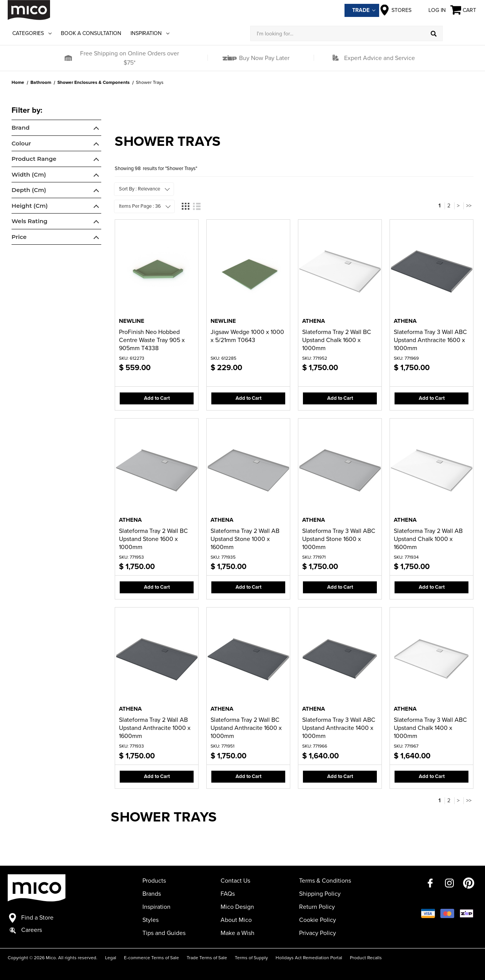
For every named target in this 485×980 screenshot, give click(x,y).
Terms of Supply (251, 958)
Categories (32, 33)
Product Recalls (366, 958)
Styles (151, 920)
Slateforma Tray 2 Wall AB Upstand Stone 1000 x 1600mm (245, 539)
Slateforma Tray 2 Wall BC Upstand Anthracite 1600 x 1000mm (246, 728)
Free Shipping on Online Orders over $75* (130, 58)
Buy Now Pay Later (263, 58)
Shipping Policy (320, 894)
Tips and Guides (164, 933)
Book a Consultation (91, 33)
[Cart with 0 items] (464, 10)
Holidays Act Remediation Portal (309, 958)
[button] (68, 58)
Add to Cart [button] (157, 398)
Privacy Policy (318, 933)
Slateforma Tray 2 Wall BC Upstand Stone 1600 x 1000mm (153, 539)
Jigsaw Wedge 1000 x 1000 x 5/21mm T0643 (247, 336)
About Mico (236, 920)
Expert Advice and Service (380, 58)
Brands (152, 894)
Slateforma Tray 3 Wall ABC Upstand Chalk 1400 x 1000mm (430, 728)
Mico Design (237, 907)
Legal (111, 958)
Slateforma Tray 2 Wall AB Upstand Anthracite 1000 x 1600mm (155, 728)
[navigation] (56, 176)
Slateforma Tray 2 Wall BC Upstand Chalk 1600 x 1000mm (337, 340)
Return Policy (317, 907)
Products (154, 881)
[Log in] (460, 33)
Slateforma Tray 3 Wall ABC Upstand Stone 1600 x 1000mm (339, 539)
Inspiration (150, 33)
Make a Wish (237, 933)
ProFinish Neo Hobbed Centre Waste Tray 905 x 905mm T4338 (152, 340)
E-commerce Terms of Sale (151, 958)
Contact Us (235, 881)
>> (469, 206)
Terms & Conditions (325, 881)
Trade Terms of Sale (207, 958)
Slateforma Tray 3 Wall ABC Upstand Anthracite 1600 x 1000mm (430, 340)
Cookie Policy (318, 920)
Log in (431, 10)
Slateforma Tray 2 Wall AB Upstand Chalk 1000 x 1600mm (428, 539)
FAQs (228, 894)
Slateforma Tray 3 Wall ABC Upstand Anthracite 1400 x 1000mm (339, 728)
